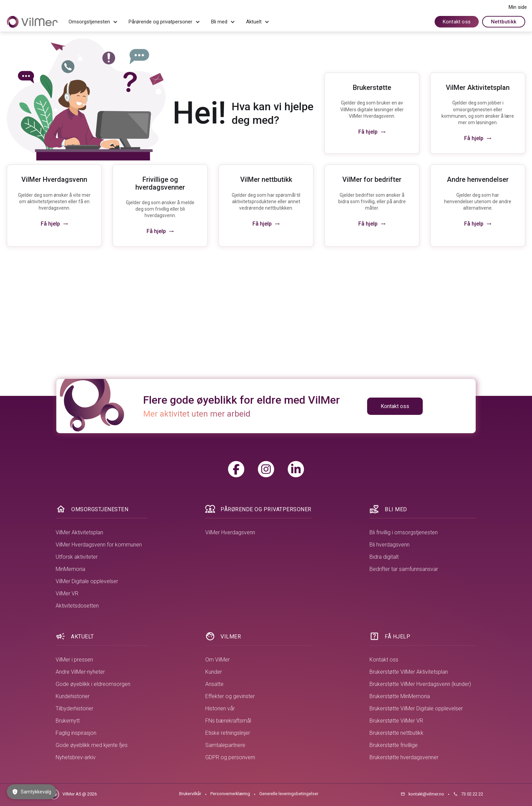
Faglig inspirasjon (76, 733)
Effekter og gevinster (230, 696)
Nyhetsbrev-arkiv (76, 757)
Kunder (214, 672)
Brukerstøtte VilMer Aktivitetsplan (409, 672)
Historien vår (220, 708)
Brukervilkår (190, 794)
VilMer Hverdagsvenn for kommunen (99, 545)
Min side (518, 7)
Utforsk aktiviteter (77, 557)
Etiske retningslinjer (228, 733)
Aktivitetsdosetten (77, 606)
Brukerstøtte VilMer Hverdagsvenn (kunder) (420, 684)
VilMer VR (67, 593)
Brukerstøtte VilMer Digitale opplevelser (416, 708)
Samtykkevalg (32, 792)
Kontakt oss (457, 22)
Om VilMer (217, 660)
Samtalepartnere (225, 745)
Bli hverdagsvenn (389, 545)
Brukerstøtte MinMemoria (400, 696)
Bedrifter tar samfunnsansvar (404, 569)
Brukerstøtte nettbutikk (396, 733)
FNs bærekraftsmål (228, 721)
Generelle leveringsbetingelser (289, 794)
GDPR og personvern (230, 757)
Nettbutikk (504, 22)
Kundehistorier (73, 696)
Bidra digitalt (384, 557)
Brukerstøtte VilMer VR (396, 721)
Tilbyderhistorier (74, 708)
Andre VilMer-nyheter (80, 672)
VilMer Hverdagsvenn (230, 532)
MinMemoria (70, 569)
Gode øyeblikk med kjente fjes (92, 745)
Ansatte (214, 684)
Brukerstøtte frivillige (394, 745)
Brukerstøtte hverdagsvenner (404, 757)
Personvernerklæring (230, 794)
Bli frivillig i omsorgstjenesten (404, 532)
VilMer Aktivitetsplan (79, 532)
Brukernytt (68, 721)
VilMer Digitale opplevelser (87, 581)
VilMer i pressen (74, 660)
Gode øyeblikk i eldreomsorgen (93, 684)
